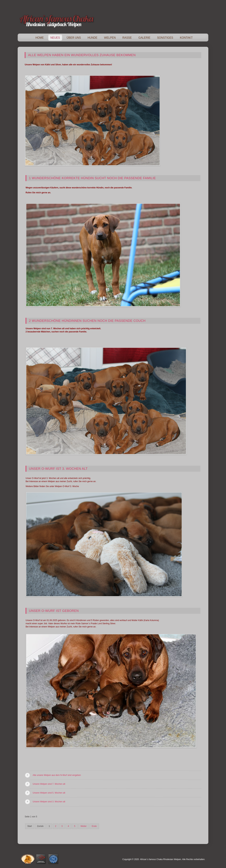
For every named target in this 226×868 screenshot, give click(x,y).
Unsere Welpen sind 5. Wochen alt (49, 793)
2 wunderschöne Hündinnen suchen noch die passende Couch (87, 321)
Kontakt (186, 38)
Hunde (92, 38)
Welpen (110, 38)
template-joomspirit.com (225, 855)
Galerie (144, 38)
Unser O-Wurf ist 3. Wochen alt (58, 469)
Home (40, 38)
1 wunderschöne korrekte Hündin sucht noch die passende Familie (92, 178)
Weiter (84, 826)
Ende (94, 826)
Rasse (127, 38)
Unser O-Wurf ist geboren (54, 611)
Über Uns (74, 38)
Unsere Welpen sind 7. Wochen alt (49, 784)
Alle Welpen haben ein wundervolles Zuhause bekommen (82, 55)
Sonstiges (165, 38)
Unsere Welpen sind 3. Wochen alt (49, 802)
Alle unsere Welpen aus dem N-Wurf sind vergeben (57, 775)
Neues (55, 38)
